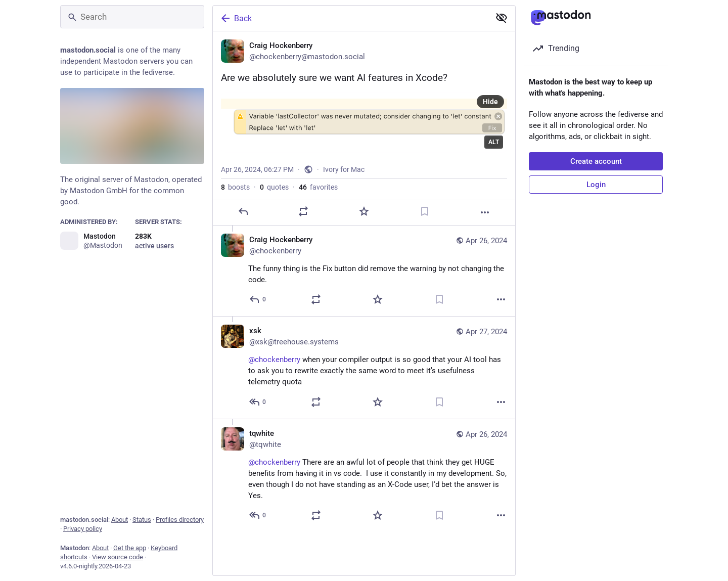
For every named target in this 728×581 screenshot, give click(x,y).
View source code (118, 557)
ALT (494, 142)
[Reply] (243, 211)
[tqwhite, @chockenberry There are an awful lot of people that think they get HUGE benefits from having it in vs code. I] (364, 475)
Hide (490, 102)
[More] (485, 212)
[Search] (132, 17)
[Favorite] (364, 211)
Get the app (130, 548)
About (120, 520)
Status (142, 520)
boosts (235, 187)
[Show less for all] (502, 18)
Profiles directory (180, 520)
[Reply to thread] (258, 299)
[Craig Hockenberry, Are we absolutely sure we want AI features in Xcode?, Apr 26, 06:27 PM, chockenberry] (364, 128)
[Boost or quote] (303, 211)
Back (236, 18)
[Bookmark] (425, 211)
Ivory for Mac (344, 169)
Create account (596, 161)
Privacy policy (83, 529)
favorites (318, 187)
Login (596, 185)
